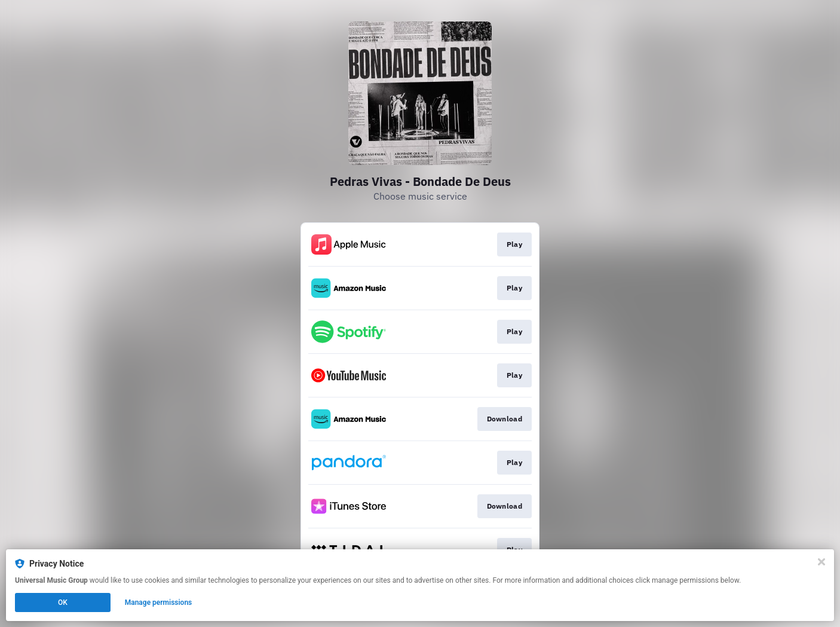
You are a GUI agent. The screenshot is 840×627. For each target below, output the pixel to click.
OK (63, 602)
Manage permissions (159, 602)
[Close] (821, 562)
